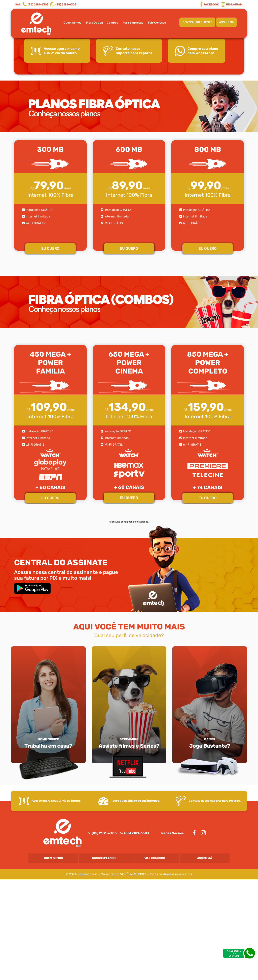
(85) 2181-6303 (102, 934)
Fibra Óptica (94, 23)
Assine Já (205, 959)
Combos (112, 23)
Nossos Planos (104, 959)
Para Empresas (133, 23)
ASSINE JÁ (226, 22)
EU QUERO (50, 349)
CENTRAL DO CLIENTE (197, 22)
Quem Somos (72, 23)
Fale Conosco (157, 23)
